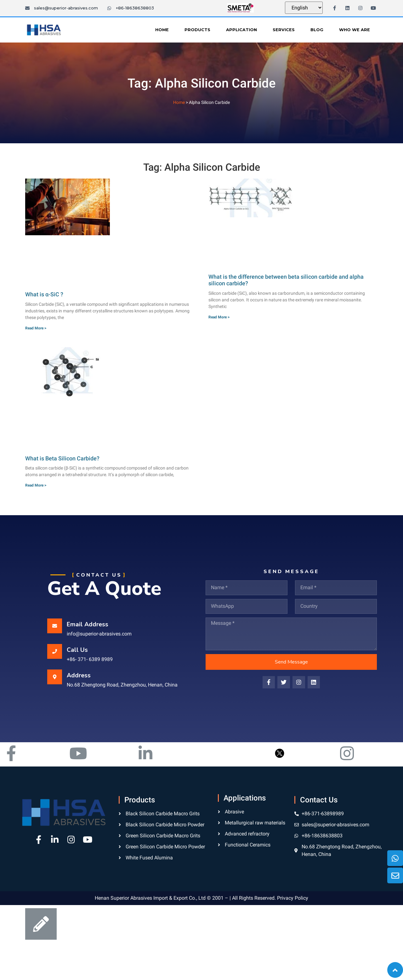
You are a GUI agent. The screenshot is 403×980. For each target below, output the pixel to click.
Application (241, 30)
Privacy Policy (293, 898)
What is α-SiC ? (44, 294)
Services (284, 30)
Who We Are (355, 30)
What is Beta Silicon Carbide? (62, 458)
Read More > (36, 328)
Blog (317, 30)
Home (162, 30)
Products (197, 30)
